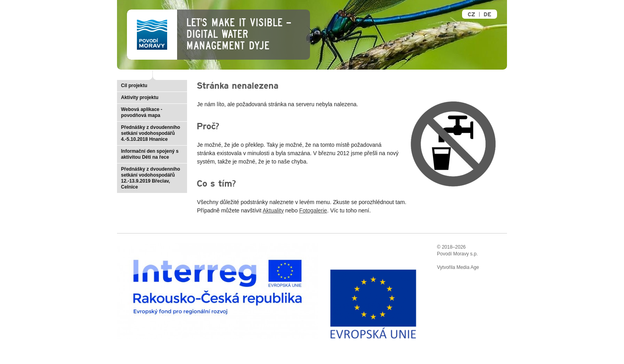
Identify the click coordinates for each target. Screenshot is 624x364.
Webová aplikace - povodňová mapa (142, 112)
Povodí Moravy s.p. (457, 254)
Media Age (468, 267)
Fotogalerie (313, 210)
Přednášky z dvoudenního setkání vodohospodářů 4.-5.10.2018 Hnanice (151, 133)
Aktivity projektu (140, 97)
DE (487, 15)
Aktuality (273, 210)
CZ (471, 15)
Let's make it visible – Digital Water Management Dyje (239, 34)
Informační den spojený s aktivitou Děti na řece (150, 154)
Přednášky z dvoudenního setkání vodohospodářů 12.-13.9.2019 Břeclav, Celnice (151, 178)
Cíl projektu (134, 86)
